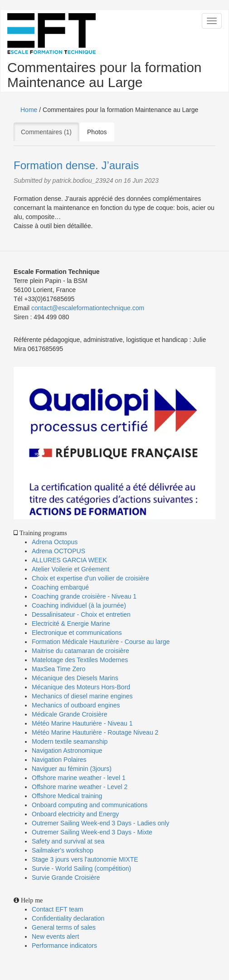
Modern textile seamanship (70, 741)
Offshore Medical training (68, 796)
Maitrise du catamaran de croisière (80, 651)
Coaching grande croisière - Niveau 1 (84, 596)
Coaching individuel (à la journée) (79, 605)
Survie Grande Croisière (66, 878)
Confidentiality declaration (68, 918)
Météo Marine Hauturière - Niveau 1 (82, 723)
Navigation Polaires (59, 760)
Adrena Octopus (55, 542)
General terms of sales (64, 927)
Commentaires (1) (50, 132)
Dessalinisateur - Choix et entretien (81, 614)
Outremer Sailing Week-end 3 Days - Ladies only (100, 823)
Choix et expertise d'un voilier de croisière (90, 578)
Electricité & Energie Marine (71, 624)
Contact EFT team (57, 909)
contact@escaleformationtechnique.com (88, 308)
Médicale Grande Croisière (70, 714)
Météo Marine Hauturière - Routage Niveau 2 (95, 732)
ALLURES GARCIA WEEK (69, 560)
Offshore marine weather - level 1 (79, 778)
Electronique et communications (77, 633)
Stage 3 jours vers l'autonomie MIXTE (85, 859)
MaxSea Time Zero (58, 669)
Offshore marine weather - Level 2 (80, 787)
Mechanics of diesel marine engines (82, 696)
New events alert (55, 936)
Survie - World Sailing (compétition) (81, 868)
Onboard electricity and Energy (75, 814)
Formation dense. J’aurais (76, 165)
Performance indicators (64, 946)
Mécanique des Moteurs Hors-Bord (81, 687)
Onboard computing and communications (90, 805)
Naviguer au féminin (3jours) (72, 769)
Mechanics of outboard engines (76, 705)
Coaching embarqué (60, 587)
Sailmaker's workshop (63, 850)
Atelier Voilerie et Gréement (71, 569)
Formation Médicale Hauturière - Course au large (101, 642)
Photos (97, 132)
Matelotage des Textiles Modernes (80, 660)
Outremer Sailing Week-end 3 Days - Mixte (92, 832)
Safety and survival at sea (68, 841)
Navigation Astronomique (67, 751)
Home (29, 110)
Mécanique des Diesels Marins (75, 678)
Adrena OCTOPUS (58, 551)
